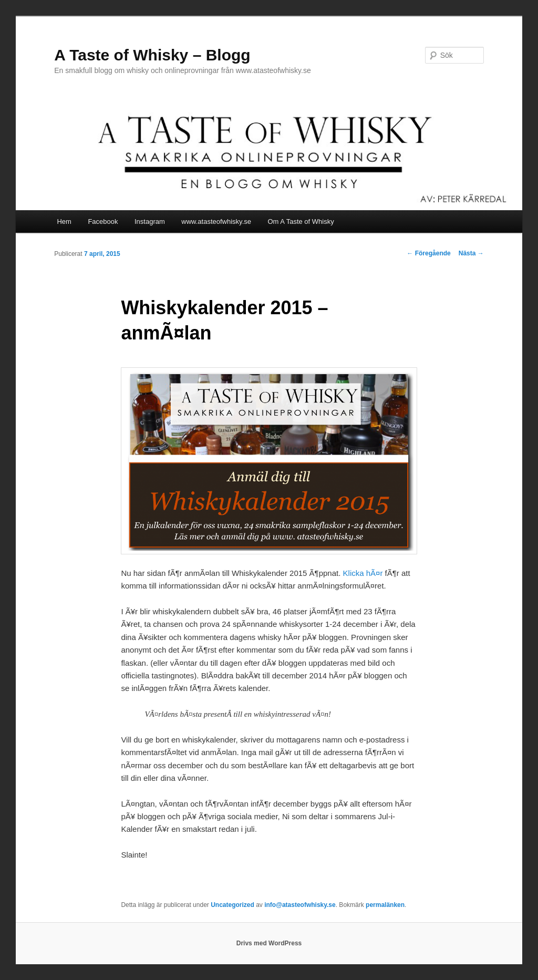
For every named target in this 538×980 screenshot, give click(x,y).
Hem (64, 221)
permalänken (385, 905)
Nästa (471, 253)
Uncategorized (232, 905)
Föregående (428, 253)
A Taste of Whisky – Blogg (152, 55)
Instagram (150, 221)
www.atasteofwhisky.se (216, 221)
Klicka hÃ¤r (363, 573)
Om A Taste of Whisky (301, 221)
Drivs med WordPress (269, 943)
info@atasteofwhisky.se (300, 905)
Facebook (103, 221)
